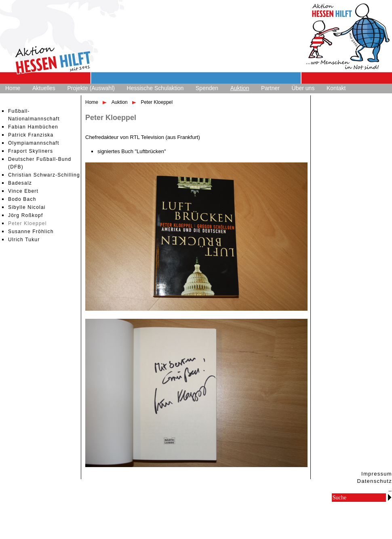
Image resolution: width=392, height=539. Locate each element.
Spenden (207, 88)
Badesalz (20, 183)
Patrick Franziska (31, 135)
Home (13, 88)
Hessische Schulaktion (155, 88)
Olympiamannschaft (34, 143)
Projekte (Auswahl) (91, 88)
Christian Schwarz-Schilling (44, 175)
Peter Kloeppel (27, 223)
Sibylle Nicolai (27, 207)
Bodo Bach (22, 199)
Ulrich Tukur (24, 240)
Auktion (240, 88)
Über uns (303, 88)
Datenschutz (374, 481)
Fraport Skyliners (31, 151)
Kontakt (336, 88)
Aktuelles (44, 88)
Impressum (377, 474)
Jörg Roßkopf (25, 215)
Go (390, 497)
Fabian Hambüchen (33, 127)
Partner (270, 88)
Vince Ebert (23, 191)
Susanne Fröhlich (31, 232)
